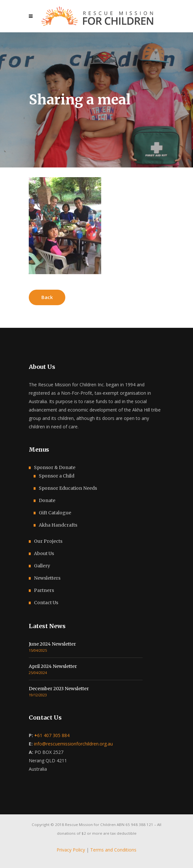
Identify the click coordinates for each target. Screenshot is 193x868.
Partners (44, 590)
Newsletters (47, 578)
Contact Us (46, 603)
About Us (44, 553)
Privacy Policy (71, 850)
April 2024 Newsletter (53, 666)
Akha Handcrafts (58, 525)
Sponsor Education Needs (68, 488)
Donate (47, 500)
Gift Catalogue (55, 513)
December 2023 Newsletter (59, 689)
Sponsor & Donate (55, 467)
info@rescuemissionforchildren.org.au (73, 744)
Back (47, 297)
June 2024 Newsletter (52, 644)
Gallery (42, 566)
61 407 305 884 (52, 735)
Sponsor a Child (57, 476)
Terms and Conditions (113, 850)
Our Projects (48, 541)
